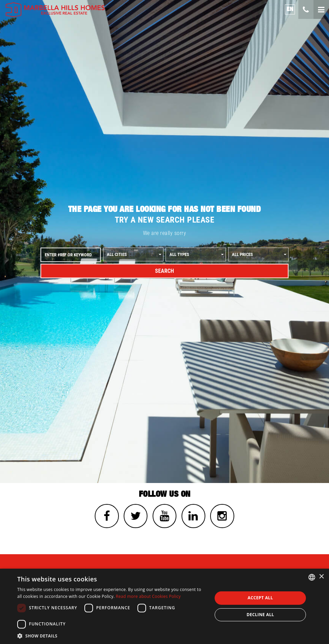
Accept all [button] (260, 598)
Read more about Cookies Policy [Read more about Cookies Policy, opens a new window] (148, 596)
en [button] (290, 9)
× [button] (321, 577)
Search (164, 271)
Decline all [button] (260, 615)
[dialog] (164, 606)
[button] (112, 636)
